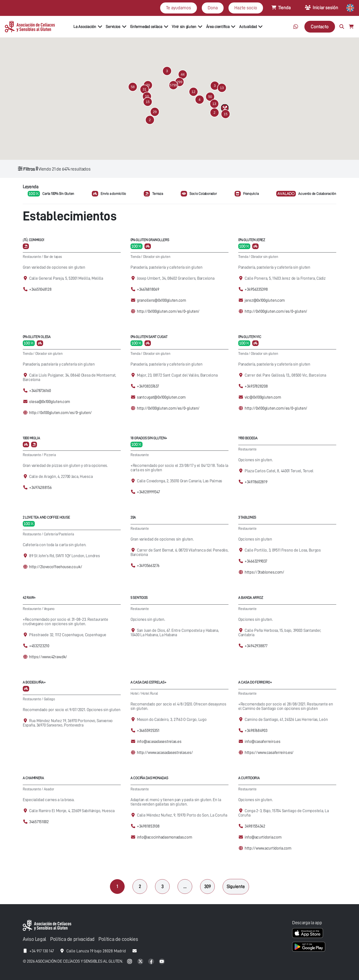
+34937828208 (256, 386)
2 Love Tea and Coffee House (46, 517)
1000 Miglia (31, 438)
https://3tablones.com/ (264, 572)
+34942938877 (256, 646)
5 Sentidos (139, 598)
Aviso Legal (35, 939)
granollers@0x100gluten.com (162, 300)
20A (133, 517)
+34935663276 (148, 566)
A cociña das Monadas (149, 778)
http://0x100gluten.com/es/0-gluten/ (168, 311)
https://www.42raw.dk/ (48, 657)
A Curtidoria (249, 778)
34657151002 (39, 822)
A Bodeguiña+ (34, 682)
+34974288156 (40, 488)
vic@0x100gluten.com (263, 397)
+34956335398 (256, 289)
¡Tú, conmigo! (33, 240)
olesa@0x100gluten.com (50, 402)
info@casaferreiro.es (262, 742)
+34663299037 (256, 561)
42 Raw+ (29, 598)
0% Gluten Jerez (252, 240)
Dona (213, 8)
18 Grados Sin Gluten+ (149, 438)
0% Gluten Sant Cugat (149, 337)
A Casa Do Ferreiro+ (255, 682)
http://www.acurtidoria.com (268, 848)
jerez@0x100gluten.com (265, 300)
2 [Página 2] (140, 886)
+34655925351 (148, 731)
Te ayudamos (179, 8)
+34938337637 (148, 386)
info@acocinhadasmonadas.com (164, 837)
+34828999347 (148, 492)
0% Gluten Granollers (150, 240)
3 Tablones (247, 517)
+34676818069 (148, 289)
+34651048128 (40, 289)
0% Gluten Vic (250, 337)
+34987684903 (256, 731)
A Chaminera (33, 778)
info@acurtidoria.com (263, 837)
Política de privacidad (72, 939)
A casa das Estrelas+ (148, 682)
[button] (173, 85)
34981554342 (255, 826)
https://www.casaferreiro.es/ (269, 753)
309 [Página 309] (208, 886)
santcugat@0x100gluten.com (161, 397)
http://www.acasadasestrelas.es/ (165, 753)
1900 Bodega (248, 438)
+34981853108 (148, 826)
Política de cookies (118, 939)
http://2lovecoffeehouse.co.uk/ (56, 567)
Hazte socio (246, 8)
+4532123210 (39, 646)
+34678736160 (40, 391)
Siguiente (236, 886)
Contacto (320, 27)
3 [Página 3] (162, 886)
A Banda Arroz (251, 598)
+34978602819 (256, 482)
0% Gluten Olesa (37, 337)
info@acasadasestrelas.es (159, 742)
